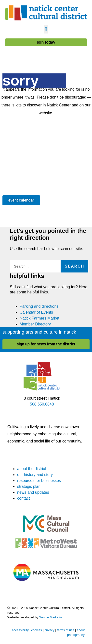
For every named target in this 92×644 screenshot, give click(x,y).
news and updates (33, 492)
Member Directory (35, 324)
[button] (46, 29)
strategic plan (29, 486)
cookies (36, 630)
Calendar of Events (36, 312)
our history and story (35, 475)
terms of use (66, 630)
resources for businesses (39, 481)
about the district (32, 469)
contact (24, 498)
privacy (49, 630)
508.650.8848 (42, 404)
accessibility (20, 630)
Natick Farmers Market (39, 318)
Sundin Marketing (51, 617)
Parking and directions (39, 306)
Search (75, 266)
